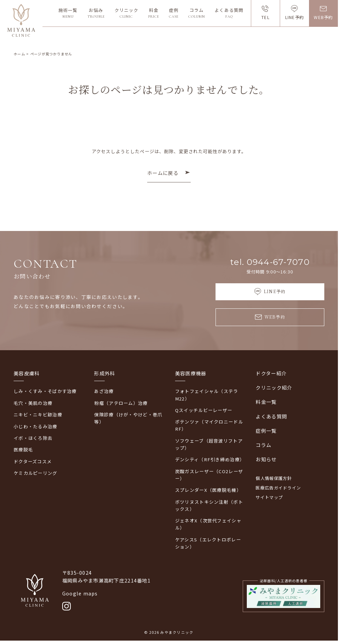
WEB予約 (323, 17)
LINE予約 (295, 17)
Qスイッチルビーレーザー (204, 410)
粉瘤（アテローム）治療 (121, 403)
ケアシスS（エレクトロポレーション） (208, 543)
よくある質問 (229, 13)
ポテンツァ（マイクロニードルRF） (209, 425)
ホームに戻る (163, 173)
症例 (174, 13)
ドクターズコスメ (33, 461)
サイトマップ (269, 497)
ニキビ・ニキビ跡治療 (38, 415)
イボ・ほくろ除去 (33, 438)
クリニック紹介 (274, 387)
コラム (197, 13)
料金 (154, 13)
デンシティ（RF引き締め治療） (209, 459)
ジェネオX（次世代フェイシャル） (208, 524)
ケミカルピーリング (36, 473)
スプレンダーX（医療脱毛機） (208, 490)
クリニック (126, 13)
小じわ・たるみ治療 (36, 426)
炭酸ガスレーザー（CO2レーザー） (209, 475)
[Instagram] (67, 606)
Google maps (80, 593)
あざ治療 (104, 391)
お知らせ (266, 459)
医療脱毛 (23, 450)
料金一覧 (266, 402)
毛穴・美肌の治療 (33, 403)
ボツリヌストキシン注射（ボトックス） (209, 505)
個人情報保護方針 (274, 478)
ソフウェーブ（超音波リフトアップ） (209, 444)
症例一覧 (266, 431)
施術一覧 (68, 13)
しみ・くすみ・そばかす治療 (45, 391)
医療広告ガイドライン (278, 488)
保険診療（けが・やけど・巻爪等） (128, 418)
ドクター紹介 (271, 373)
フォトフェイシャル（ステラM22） (207, 395)
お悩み (96, 13)
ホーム (19, 54)
